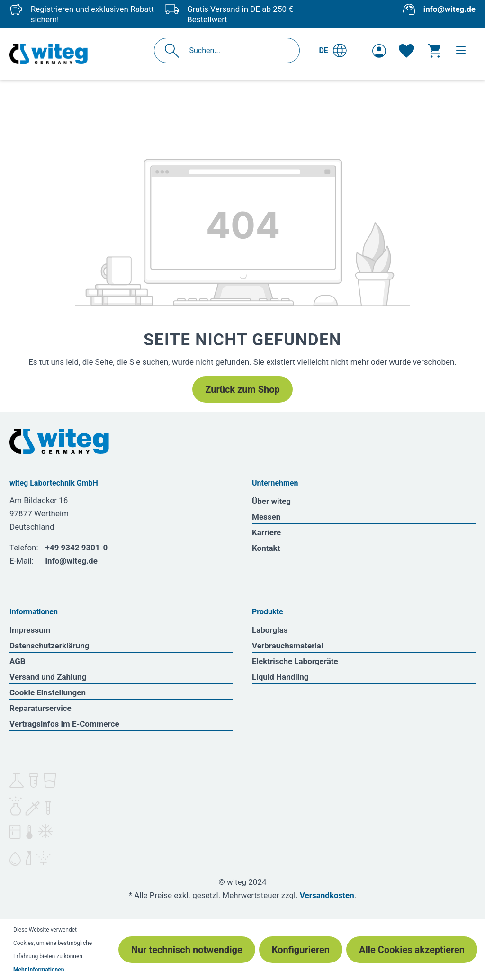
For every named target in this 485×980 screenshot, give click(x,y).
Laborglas (270, 630)
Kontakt (266, 548)
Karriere (266, 532)
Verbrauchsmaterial (287, 646)
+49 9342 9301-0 (77, 548)
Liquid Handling (280, 677)
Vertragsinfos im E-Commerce (64, 724)
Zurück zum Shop (242, 389)
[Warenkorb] (434, 51)
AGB (18, 661)
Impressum (30, 630)
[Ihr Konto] (379, 51)
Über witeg (271, 501)
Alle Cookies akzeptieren (412, 950)
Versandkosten (327, 895)
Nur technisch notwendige (187, 950)
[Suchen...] (237, 50)
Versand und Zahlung (48, 677)
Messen (266, 517)
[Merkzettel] (406, 51)
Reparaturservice (40, 708)
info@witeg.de (449, 9)
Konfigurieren (301, 950)
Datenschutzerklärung (49, 646)
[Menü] (461, 50)
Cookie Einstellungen (48, 692)
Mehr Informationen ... (42, 970)
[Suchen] (175, 50)
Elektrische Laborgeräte (295, 661)
